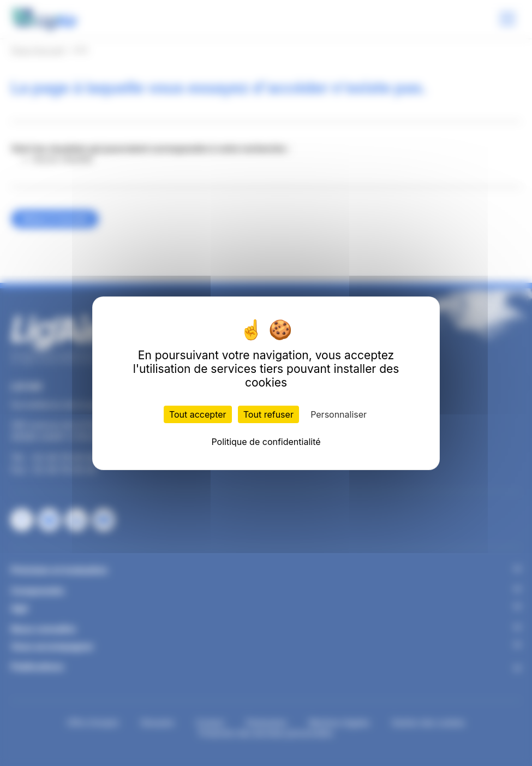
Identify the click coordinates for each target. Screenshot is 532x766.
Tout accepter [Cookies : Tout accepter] (198, 414)
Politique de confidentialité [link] (266, 442)
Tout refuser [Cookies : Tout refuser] (268, 414)
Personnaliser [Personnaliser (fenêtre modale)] (339, 414)
